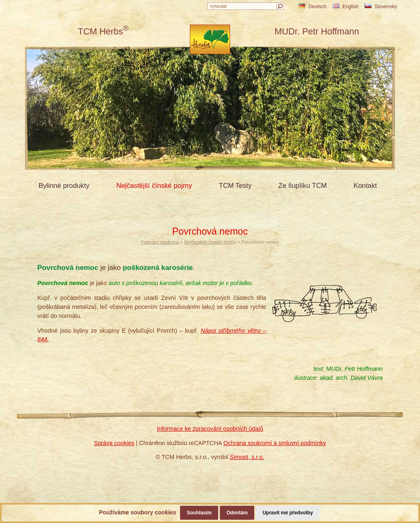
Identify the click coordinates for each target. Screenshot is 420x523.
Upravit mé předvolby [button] (288, 513)
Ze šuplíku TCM (303, 186)
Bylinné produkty (64, 186)
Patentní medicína (160, 242)
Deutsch (313, 7)
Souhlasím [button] (199, 513)
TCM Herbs (103, 31)
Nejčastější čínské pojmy (154, 186)
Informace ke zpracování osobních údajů (210, 429)
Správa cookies (114, 443)
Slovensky (381, 7)
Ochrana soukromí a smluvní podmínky (275, 443)
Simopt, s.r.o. (247, 457)
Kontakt (365, 186)
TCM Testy (235, 186)
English (346, 7)
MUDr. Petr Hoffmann (317, 31)
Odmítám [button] (237, 513)
